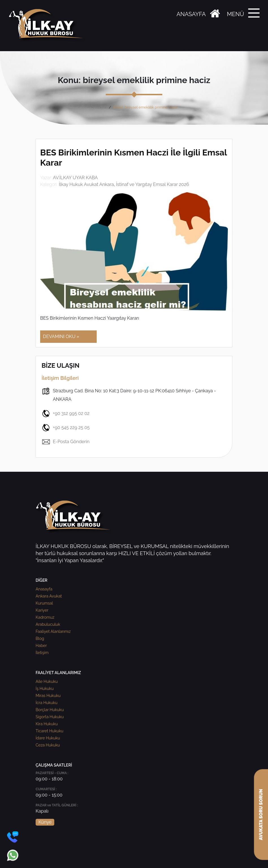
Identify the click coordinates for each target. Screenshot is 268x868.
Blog (40, 638)
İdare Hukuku (48, 738)
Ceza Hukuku (48, 745)
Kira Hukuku (47, 724)
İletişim (42, 653)
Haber (41, 646)
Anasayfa (99, 107)
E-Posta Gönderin (66, 442)
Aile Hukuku (47, 681)
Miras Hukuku (48, 696)
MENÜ (235, 14)
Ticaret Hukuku (49, 731)
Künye (45, 822)
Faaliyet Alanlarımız (53, 631)
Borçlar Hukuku (50, 710)
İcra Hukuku (47, 703)
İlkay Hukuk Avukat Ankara (86, 184)
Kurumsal (44, 603)
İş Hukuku (45, 689)
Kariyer (42, 610)
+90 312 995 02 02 (66, 414)
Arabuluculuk (48, 624)
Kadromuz (45, 617)
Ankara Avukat (49, 596)
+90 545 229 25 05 (66, 428)
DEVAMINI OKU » (61, 336)
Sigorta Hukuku (50, 717)
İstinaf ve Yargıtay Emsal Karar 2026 (152, 184)
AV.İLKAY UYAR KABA (75, 178)
